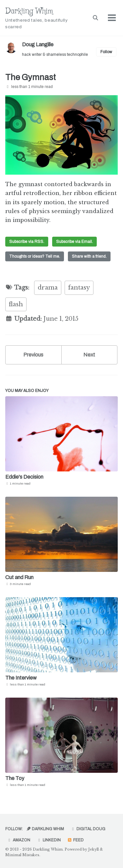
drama (48, 288)
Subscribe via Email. (74, 242)
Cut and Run (19, 577)
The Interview (21, 678)
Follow (106, 52)
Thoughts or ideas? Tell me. (35, 256)
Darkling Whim (42, 18)
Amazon (19, 840)
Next (89, 355)
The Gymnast (31, 77)
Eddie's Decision (24, 477)
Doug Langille (38, 44)
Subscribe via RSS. (27, 242)
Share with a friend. (89, 256)
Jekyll (93, 849)
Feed (75, 840)
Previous (33, 355)
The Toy (15, 778)
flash (16, 304)
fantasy (79, 288)
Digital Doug (88, 829)
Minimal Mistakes (22, 855)
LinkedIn (49, 840)
